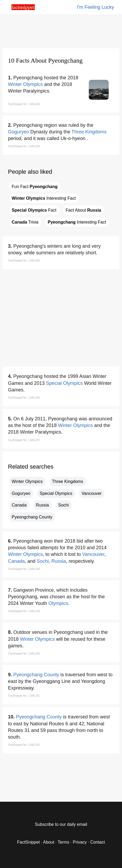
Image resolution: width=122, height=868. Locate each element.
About (49, 842)
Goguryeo (18, 132)
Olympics (58, 603)
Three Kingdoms (89, 132)
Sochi (64, 505)
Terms (64, 842)
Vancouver (92, 493)
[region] (61, 30)
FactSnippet (28, 842)
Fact (34, 210)
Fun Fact (35, 187)
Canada (19, 505)
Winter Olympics (25, 84)
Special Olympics (64, 383)
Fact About (83, 210)
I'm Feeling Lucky (96, 7)
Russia (42, 505)
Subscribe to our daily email (61, 824)
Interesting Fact (44, 198)
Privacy (80, 842)
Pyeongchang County (32, 517)
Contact (98, 842)
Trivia (25, 222)
